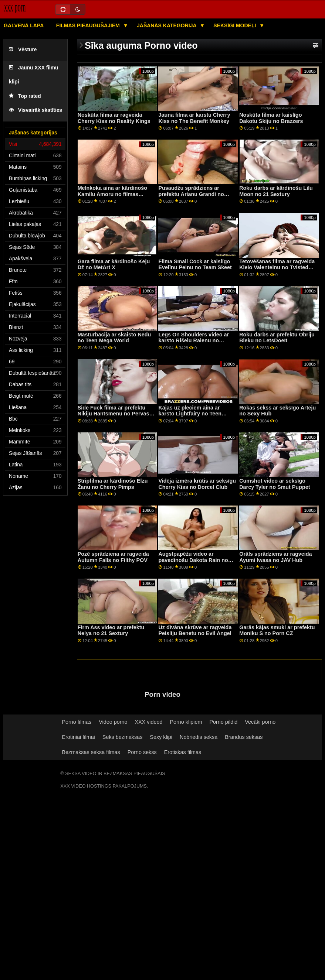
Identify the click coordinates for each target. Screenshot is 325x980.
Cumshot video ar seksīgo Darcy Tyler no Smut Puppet (275, 484)
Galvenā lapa (24, 25)
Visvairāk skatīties (35, 110)
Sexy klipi (161, 737)
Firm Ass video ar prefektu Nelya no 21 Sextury (111, 631)
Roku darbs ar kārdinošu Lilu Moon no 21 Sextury (276, 191)
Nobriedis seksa (199, 737)
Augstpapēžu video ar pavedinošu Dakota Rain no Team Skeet (193, 560)
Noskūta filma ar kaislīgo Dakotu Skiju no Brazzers (271, 118)
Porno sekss (142, 752)
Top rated (25, 96)
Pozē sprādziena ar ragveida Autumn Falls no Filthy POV (113, 557)
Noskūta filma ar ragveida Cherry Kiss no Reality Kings (114, 118)
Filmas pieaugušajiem (89, 25)
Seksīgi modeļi (235, 25)
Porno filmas (77, 722)
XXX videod (148, 722)
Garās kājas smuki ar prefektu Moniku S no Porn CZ (277, 631)
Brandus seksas (244, 737)
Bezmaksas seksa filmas (91, 752)
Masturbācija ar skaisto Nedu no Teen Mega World (114, 338)
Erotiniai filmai (78, 737)
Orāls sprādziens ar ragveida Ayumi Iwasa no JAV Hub (275, 557)
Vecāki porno (260, 722)
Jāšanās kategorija (167, 25)
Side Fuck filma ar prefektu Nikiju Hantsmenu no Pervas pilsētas (114, 414)
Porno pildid (223, 722)
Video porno (113, 722)
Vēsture (23, 50)
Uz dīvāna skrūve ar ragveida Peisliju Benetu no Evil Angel (195, 631)
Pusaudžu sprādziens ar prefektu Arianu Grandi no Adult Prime (191, 194)
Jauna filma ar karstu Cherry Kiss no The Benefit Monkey (194, 118)
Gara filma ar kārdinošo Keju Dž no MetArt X (114, 265)
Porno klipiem (186, 722)
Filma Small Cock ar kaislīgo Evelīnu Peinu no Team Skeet (195, 265)
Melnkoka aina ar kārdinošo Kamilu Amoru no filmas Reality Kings (112, 194)
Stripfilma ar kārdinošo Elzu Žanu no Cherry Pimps (113, 484)
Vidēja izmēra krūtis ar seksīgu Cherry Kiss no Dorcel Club (197, 484)
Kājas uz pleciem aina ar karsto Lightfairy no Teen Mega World (190, 414)
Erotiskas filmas (183, 752)
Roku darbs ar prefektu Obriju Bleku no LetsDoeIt (277, 338)
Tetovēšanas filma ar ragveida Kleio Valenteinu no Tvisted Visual (277, 268)
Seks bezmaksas (123, 737)
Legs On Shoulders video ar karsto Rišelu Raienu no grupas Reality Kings (194, 341)
